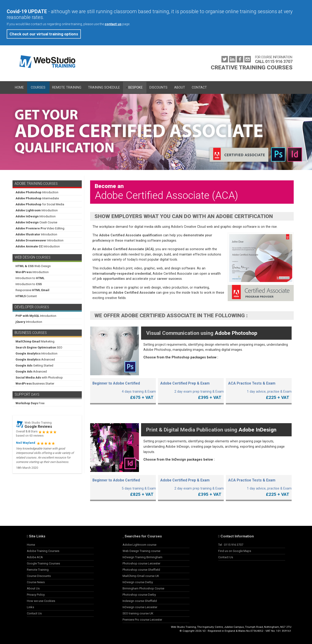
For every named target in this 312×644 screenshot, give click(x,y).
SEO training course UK (138, 613)
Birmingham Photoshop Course (143, 588)
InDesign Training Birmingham (142, 557)
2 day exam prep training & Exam (191, 389)
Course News (36, 582)
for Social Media (40, 204)
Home (19, 87)
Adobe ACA (35, 557)
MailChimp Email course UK (141, 576)
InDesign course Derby (138, 582)
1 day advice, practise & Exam (259, 389)
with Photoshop (39, 377)
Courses (38, 87)
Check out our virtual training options (44, 34)
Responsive (32, 290)
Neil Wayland (26, 443)
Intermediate (37, 198)
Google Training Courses (43, 563)
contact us (113, 24)
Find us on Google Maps (235, 551)
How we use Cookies (41, 601)
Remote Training (67, 87)
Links (30, 607)
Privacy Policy (36, 595)
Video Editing (40, 228)
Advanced (35, 359)
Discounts (158, 87)
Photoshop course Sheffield (141, 570)
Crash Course (36, 222)
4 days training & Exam (123, 389)
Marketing (35, 341)
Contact (199, 87)
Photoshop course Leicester (141, 563)
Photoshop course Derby (139, 595)
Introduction (37, 192)
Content (26, 296)
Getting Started (34, 365)
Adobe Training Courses (43, 551)
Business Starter (35, 384)
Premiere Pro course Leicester (142, 620)
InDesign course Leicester (140, 607)
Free (30, 403)
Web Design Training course (141, 551)
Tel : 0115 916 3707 (231, 545)
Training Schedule (104, 87)
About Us (33, 588)
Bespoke (136, 87)
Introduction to (30, 278)
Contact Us (34, 613)
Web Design (33, 266)
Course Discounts (39, 576)
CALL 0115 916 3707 (274, 62)
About (180, 87)
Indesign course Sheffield (140, 601)
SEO (39, 347)
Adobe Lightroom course (139, 545)
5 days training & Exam (123, 486)
